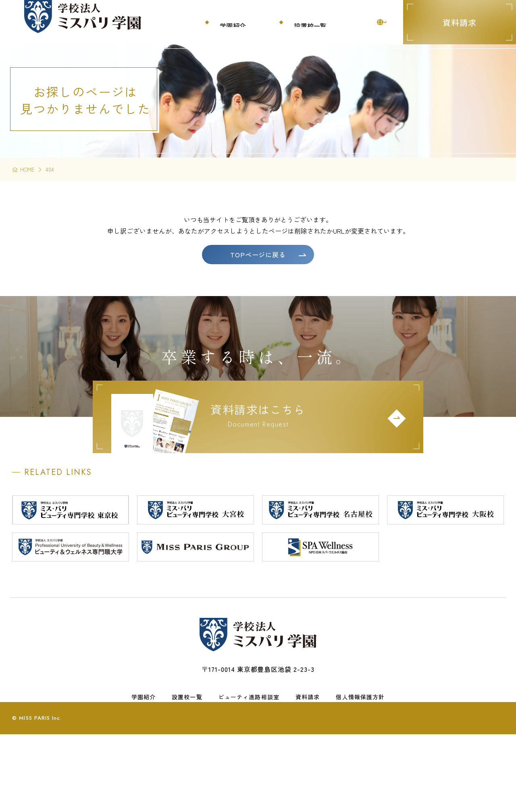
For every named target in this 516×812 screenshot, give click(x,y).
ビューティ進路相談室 (249, 751)
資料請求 (460, 22)
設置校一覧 (187, 751)
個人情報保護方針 (360, 751)
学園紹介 (144, 751)
